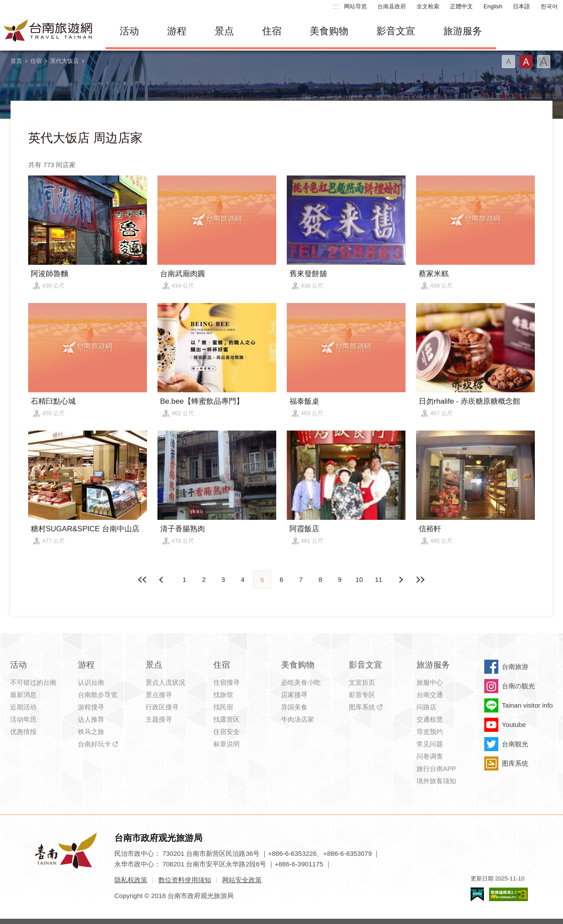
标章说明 (227, 744)
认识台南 (91, 682)
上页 (401, 580)
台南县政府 (392, 6)
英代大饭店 (64, 61)
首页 (16, 61)
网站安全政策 (242, 880)
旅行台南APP (436, 769)
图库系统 (362, 707)
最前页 (143, 580)
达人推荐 (91, 719)
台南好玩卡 (94, 744)
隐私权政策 (131, 880)
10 (359, 579)
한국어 (549, 6)
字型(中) (526, 62)
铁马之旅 (91, 732)
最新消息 (23, 695)
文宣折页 (362, 682)
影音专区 (362, 695)
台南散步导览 (98, 695)
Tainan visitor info (527, 705)
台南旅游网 (48, 31)
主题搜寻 (159, 719)
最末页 (420, 580)
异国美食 (294, 707)
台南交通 (430, 695)
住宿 (272, 31)
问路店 (426, 707)
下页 (162, 580)
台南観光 (515, 744)
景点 (224, 31)
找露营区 (227, 719)
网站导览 (355, 6)
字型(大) (544, 62)
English (493, 6)
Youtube (514, 725)
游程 (177, 31)
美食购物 (329, 31)
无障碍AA (508, 894)
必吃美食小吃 (301, 682)
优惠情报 (23, 732)
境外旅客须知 (436, 781)
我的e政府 (477, 894)
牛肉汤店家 (298, 719)
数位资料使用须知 (185, 880)
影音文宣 (396, 31)
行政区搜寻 (162, 707)
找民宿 (223, 707)
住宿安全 (227, 732)
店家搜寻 (294, 695)
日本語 (521, 6)
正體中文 (461, 6)
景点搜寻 (159, 695)
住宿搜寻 (227, 682)
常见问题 (430, 744)
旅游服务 (463, 31)
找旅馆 (223, 695)
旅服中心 (430, 682)
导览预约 (430, 732)
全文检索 (428, 6)
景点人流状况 (165, 682)
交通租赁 (430, 719)
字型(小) (508, 62)
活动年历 (23, 719)
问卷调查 (430, 756)
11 (379, 579)
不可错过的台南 (33, 682)
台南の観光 (518, 686)
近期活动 (23, 707)
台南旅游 (515, 667)
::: (336, 6)
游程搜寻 (91, 707)
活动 (129, 31)
